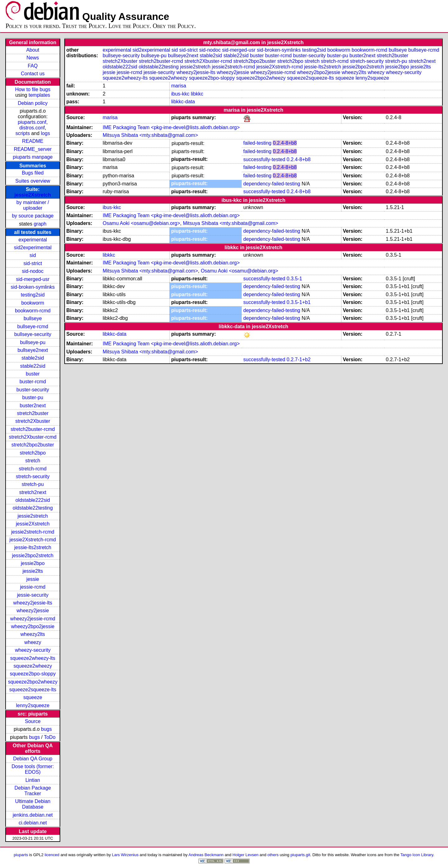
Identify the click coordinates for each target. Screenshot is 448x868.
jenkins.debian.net (33, 815)
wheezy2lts (33, 634)
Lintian (33, 780)
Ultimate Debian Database (33, 804)
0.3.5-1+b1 (299, 302)
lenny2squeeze (33, 705)
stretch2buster (33, 413)
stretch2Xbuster (33, 421)
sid (33, 255)
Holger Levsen (245, 855)
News (33, 58)
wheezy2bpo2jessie (33, 626)
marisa (179, 86)
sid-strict (33, 263)
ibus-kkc (180, 94)
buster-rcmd (33, 382)
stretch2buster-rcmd (33, 429)
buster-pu (33, 397)
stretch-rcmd (33, 469)
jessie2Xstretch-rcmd (33, 540)
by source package (33, 216)
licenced (52, 855)
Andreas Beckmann (206, 855)
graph (40, 224)
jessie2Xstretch (33, 195)
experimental (33, 240)
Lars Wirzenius (125, 855)
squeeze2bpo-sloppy (33, 674)
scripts (23, 133)
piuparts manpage (33, 157)
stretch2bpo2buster (33, 445)
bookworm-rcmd (33, 311)
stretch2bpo (33, 453)
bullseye (33, 318)
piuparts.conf (32, 122)
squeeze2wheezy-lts (33, 658)
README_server (33, 149)
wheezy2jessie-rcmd (33, 619)
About (33, 50)
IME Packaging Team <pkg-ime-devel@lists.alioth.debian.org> (171, 127)
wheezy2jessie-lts (33, 603)
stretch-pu (33, 484)
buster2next (33, 406)
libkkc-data (183, 102)
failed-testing (257, 143)
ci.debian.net (33, 823)
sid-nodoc (33, 271)
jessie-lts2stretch (33, 547)
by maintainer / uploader (33, 205)
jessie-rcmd (33, 587)
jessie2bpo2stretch (33, 555)
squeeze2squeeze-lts (33, 690)
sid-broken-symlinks (33, 287)
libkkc (197, 94)
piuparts (21, 855)
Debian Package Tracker (33, 791)
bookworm (33, 303)
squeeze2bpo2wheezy (33, 682)
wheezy (33, 642)
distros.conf (32, 128)
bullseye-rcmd (33, 327)
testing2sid (33, 295)
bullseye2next (33, 350)
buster (33, 374)
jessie (33, 579)
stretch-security (33, 476)
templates (39, 95)
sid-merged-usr (33, 279)
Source (33, 721)
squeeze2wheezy (33, 666)
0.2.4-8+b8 (285, 143)
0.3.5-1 (295, 279)
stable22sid (33, 366)
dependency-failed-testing (272, 184)
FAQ (33, 66)
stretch (33, 461)
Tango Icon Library (417, 855)
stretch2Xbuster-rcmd (33, 437)
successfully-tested (264, 159)
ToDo (50, 737)
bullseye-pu (33, 342)
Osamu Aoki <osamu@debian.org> (141, 223)
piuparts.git (300, 855)
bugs (46, 729)
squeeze (33, 697)
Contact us (33, 74)
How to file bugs (33, 89)
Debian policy (33, 103)
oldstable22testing (33, 508)
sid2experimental (33, 247)
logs (46, 133)
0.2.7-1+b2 (299, 359)
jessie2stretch (33, 516)
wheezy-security (33, 650)
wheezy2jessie (33, 611)
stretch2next (33, 492)
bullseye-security (33, 334)
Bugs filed (33, 173)
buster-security (33, 390)
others (273, 855)
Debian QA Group (33, 759)
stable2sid (33, 358)
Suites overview (33, 181)
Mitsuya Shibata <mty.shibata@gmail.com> (150, 135)
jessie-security (33, 595)
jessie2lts (33, 571)
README (33, 141)
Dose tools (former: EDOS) (33, 769)
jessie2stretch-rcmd (33, 532)
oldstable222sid (33, 500)
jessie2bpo (33, 563)
